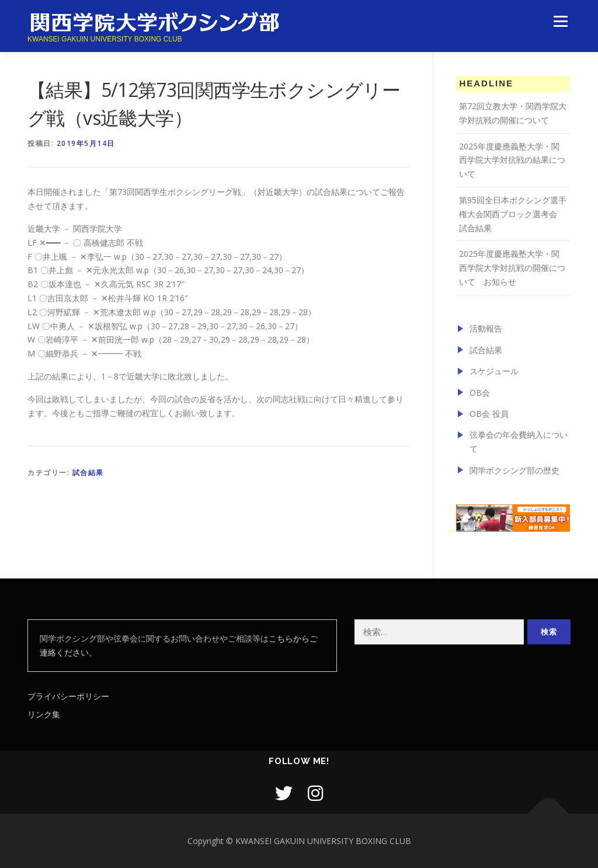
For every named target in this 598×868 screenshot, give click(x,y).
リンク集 (44, 714)
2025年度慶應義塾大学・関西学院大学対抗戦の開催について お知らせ (512, 268)
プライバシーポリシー (68, 696)
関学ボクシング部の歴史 (514, 470)
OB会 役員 (489, 414)
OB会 (480, 393)
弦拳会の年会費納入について (519, 442)
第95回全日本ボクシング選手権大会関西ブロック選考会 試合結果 (513, 214)
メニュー (560, 22)
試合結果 (88, 473)
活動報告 (486, 328)
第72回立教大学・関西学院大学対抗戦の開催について (513, 113)
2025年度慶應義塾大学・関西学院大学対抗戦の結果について (512, 160)
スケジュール (494, 371)
